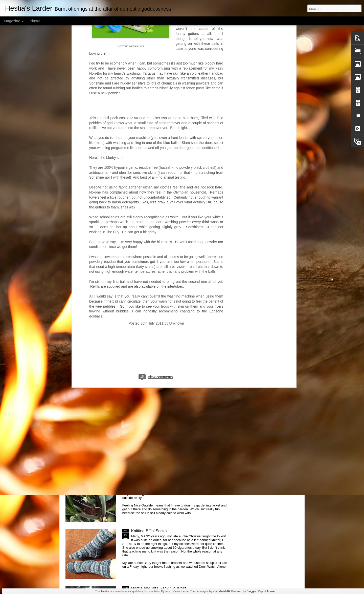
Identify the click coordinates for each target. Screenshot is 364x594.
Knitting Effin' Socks (149, 531)
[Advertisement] (156, 203)
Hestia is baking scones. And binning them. (170, 416)
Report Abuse (266, 591)
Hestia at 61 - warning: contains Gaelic (166, 359)
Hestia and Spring (147, 473)
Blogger (252, 591)
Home (35, 21)
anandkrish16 (221, 591)
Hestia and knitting (148, 301)
